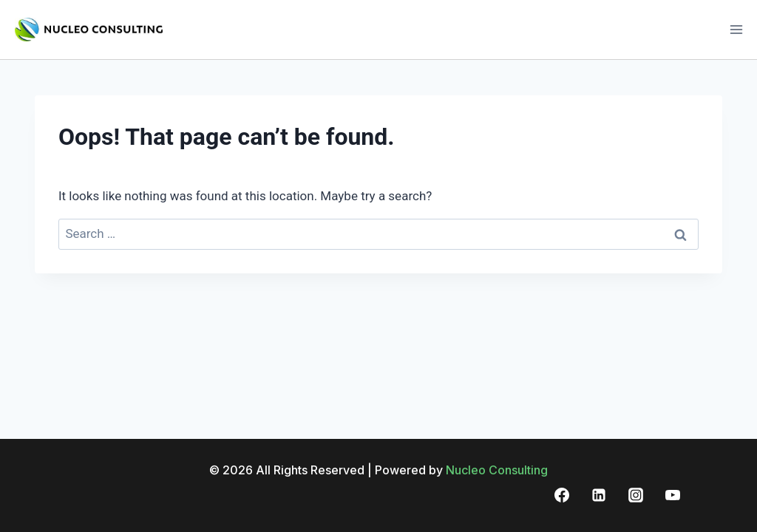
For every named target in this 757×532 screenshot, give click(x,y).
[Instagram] (636, 495)
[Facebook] (562, 495)
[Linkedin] (599, 495)
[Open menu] (736, 29)
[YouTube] (673, 495)
